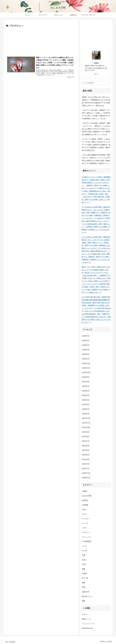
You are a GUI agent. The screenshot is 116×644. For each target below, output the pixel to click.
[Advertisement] (41, 41)
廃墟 (84, 569)
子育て (84, 564)
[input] (96, 83)
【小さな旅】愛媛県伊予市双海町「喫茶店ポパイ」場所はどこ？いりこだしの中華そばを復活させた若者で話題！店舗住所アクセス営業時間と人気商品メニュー (96, 159)
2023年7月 (86, 336)
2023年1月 (86, 359)
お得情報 (85, 505)
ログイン (85, 615)
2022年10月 (86, 373)
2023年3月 (86, 350)
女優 (84, 555)
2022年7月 (86, 386)
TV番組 (85, 491)
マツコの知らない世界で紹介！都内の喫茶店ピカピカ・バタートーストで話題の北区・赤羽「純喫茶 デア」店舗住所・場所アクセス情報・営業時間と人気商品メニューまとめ (96, 213)
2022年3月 (86, 405)
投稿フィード (87, 619)
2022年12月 (86, 363)
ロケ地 (84, 551)
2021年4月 (86, 455)
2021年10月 (86, 427)
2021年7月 (86, 441)
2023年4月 (86, 345)
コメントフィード (88, 624)
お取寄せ (85, 500)
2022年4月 (86, 400)
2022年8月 (86, 382)
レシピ (84, 546)
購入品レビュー (87, 596)
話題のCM (86, 592)
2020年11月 (86, 478)
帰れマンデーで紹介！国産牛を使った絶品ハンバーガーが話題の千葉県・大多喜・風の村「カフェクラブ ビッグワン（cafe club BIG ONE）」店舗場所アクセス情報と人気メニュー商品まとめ (96, 273)
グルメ (84, 514)
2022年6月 (86, 391)
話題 (84, 587)
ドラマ (84, 528)
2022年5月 (86, 395)
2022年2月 (86, 409)
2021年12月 (86, 418)
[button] (109, 83)
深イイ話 (85, 578)
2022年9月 (86, 377)
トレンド (85, 523)
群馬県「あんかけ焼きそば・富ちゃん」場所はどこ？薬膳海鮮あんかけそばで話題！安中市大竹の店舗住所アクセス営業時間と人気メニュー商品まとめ (96, 101)
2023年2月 (86, 354)
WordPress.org (87, 628)
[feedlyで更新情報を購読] (95, 74)
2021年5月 (86, 450)
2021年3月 (86, 459)
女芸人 (84, 560)
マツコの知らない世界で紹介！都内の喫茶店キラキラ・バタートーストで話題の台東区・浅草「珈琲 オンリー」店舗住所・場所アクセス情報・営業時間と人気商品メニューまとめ (96, 243)
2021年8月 (86, 437)
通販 (84, 601)
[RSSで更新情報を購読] (97, 74)
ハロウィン (86, 532)
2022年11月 (86, 368)
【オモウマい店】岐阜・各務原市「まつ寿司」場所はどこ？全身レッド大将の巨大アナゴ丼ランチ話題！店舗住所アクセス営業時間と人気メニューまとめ (96, 114)
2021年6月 (86, 446)
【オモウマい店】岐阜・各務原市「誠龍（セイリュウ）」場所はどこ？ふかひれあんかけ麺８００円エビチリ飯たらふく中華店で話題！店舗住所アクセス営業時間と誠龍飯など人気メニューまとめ (96, 129)
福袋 (84, 583)
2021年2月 (86, 464)
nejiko (96, 63)
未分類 (84, 574)
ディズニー (86, 519)
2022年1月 (86, 414)
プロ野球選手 (87, 541)
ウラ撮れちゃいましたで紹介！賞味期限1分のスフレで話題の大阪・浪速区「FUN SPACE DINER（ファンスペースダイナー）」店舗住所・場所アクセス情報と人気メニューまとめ (96, 183)
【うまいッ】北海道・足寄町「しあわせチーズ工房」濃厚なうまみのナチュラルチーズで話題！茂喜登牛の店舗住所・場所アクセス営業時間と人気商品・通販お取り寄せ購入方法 (96, 145)
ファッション (87, 537)
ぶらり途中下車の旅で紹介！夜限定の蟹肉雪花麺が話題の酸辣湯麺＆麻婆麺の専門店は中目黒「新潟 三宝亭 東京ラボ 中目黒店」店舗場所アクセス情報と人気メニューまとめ (96, 303)
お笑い (84, 509)
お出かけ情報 (87, 496)
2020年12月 (86, 473)
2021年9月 (86, 432)
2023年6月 (86, 341)
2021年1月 (86, 469)
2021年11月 (86, 423)
